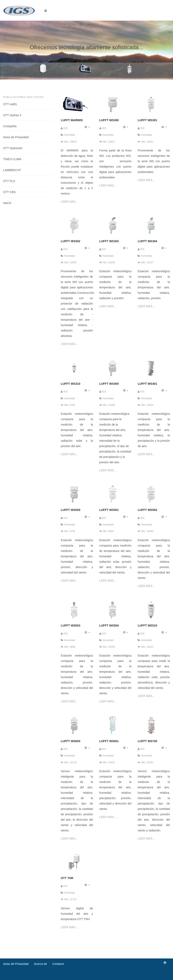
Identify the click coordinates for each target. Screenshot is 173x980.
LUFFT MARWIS (72, 120)
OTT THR (67, 878)
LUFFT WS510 (147, 626)
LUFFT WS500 (70, 510)
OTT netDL (10, 104)
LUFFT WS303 (109, 241)
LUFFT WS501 (109, 510)
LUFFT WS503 (70, 626)
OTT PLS (9, 181)
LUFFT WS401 (147, 384)
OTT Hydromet (13, 148)
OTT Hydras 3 (12, 115)
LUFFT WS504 (109, 626)
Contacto (58, 964)
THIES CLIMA (12, 159)
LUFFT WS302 (70, 241)
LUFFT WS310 (70, 384)
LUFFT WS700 (147, 741)
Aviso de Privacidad (16, 137)
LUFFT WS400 (109, 384)
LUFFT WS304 (147, 241)
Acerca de (41, 964)
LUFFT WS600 (70, 741)
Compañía (10, 126)
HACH (7, 203)
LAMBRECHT (12, 170)
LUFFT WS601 (109, 741)
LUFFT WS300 (109, 120)
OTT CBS (9, 192)
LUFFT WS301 (147, 120)
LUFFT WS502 (147, 510)
